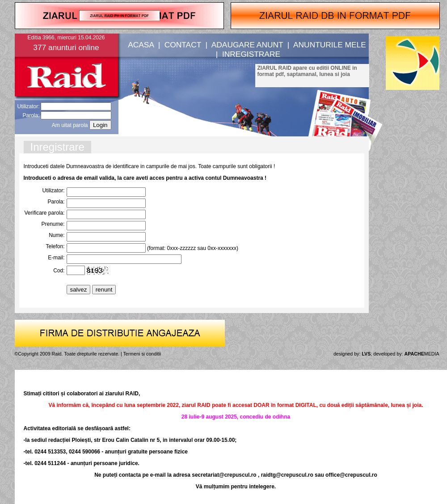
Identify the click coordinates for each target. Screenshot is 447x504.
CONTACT (183, 45)
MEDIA (422, 354)
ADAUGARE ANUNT (247, 45)
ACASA (141, 45)
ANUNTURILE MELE (330, 45)
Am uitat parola (70, 125)
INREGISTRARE (251, 54)
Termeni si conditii (142, 354)
